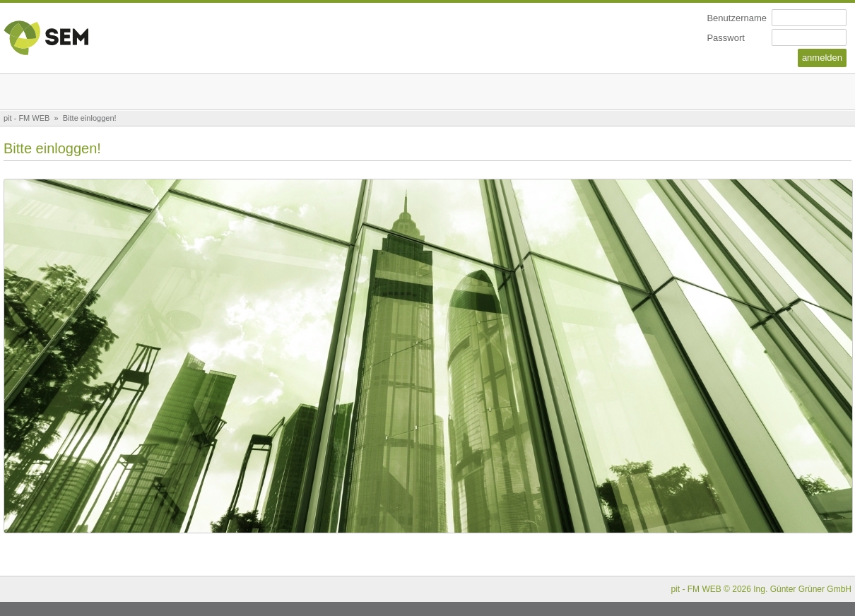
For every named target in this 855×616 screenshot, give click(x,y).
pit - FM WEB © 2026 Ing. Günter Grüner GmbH (761, 589)
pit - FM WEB (26, 118)
